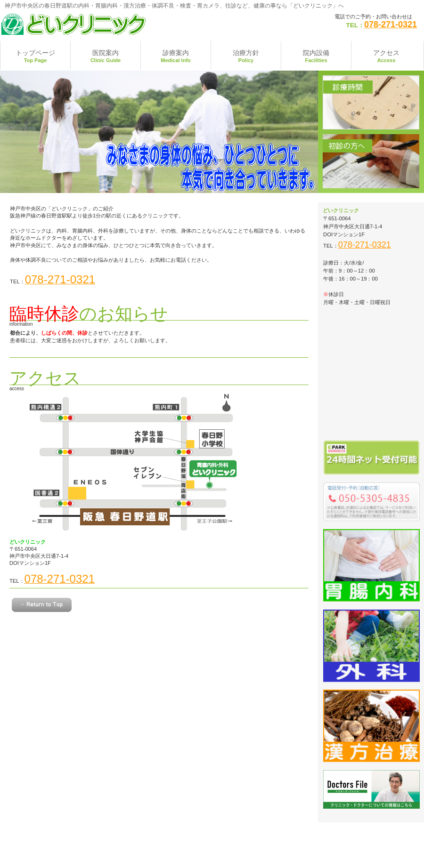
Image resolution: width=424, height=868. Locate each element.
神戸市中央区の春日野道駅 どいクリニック (94, 24)
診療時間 (371, 102)
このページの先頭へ (42, 605)
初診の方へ (371, 161)
